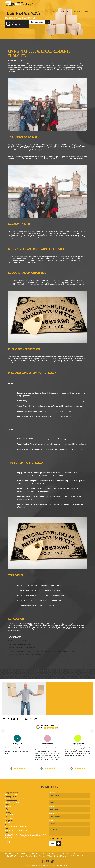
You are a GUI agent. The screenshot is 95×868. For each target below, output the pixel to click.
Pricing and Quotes (60, 855)
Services (45, 12)
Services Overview (70, 854)
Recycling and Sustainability (57, 857)
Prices (54, 12)
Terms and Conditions (54, 854)
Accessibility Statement (43, 855)
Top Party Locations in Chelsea (19, 641)
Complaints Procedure (36, 854)
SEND (53, 843)
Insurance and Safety (14, 857)
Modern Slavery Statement (16, 854)
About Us (29, 855)
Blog (86, 12)
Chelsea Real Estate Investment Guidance (24, 648)
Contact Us (77, 12)
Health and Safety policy (15, 855)
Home (37, 12)
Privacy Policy (40, 857)
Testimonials (65, 12)
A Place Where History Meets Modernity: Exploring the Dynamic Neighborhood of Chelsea (42, 651)
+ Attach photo (55, 838)
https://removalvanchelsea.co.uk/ (16, 830)
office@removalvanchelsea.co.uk (16, 826)
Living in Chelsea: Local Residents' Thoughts (25, 654)
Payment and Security (77, 855)
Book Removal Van (37, 22)
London (64, 64)
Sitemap (7, 842)
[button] (3, 731)
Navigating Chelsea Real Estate (20, 644)
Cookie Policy (28, 857)
